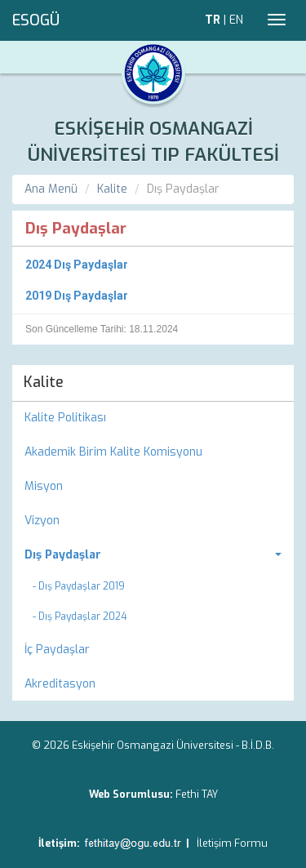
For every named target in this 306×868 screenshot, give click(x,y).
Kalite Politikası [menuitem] (65, 418)
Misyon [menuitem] (44, 486)
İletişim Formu (232, 843)
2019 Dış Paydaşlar (77, 296)
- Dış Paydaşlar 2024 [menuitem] (80, 617)
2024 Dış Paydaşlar (77, 265)
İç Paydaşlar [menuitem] (57, 650)
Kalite (112, 189)
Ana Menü (51, 189)
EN (236, 20)
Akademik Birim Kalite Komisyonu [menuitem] (113, 452)
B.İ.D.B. (258, 745)
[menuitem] (153, 555)
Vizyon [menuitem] (42, 521)
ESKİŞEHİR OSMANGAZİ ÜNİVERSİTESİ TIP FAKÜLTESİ (153, 142)
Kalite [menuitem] (44, 382)
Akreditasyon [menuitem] (60, 684)
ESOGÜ (36, 20)
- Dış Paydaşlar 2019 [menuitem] (79, 586)
